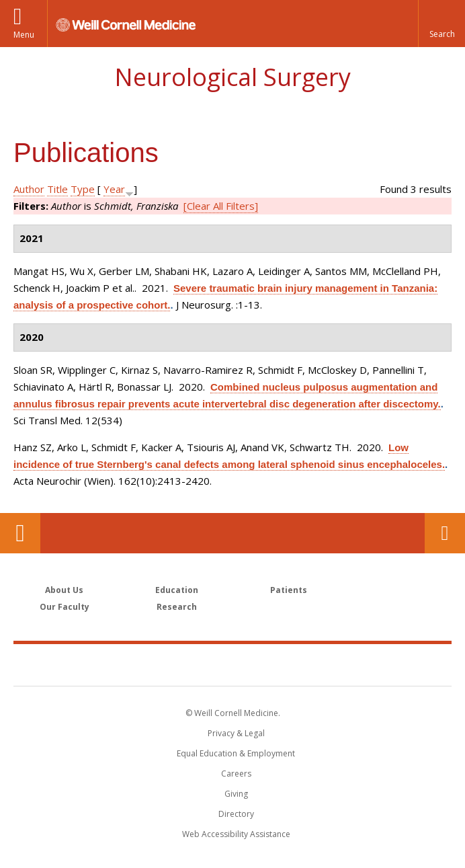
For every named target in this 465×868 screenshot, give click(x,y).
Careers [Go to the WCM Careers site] (236, 774)
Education (177, 590)
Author (29, 189)
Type (83, 189)
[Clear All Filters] (221, 206)
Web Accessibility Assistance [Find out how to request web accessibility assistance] (236, 834)
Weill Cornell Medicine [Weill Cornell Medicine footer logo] (232, 664)
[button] (441, 24)
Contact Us (445, 533)
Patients (289, 590)
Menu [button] (24, 35)
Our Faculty (65, 607)
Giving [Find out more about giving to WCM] (236, 794)
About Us (64, 590)
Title (57, 189)
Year (114, 189)
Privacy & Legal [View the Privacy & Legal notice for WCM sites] (236, 733)
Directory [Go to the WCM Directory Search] (236, 814)
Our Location (20, 533)
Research (177, 607)
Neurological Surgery (232, 77)
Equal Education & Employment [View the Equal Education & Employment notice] (236, 753)
